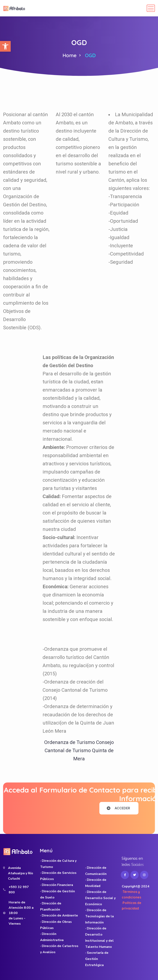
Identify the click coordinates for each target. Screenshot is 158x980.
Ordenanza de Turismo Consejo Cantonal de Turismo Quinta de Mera (79, 751)
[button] (5, 46)
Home (70, 55)
